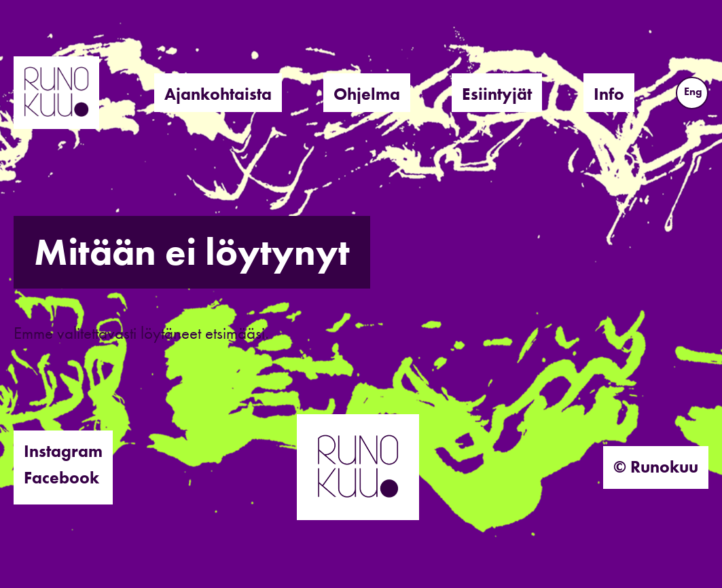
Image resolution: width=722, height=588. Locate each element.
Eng (693, 91)
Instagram (63, 451)
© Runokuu (656, 467)
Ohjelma (367, 94)
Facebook (61, 478)
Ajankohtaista (218, 94)
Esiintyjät (497, 94)
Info (609, 94)
